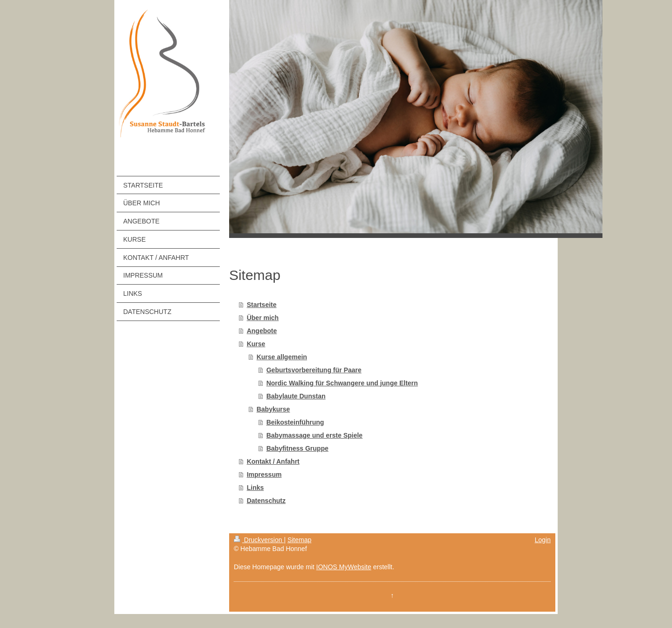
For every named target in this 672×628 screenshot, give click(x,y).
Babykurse (273, 409)
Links (255, 488)
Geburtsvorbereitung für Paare (314, 370)
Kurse (256, 344)
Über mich (263, 318)
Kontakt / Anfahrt (273, 461)
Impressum (264, 474)
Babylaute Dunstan (296, 396)
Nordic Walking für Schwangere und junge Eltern (342, 383)
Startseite (262, 305)
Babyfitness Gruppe (297, 448)
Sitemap (299, 540)
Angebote (262, 331)
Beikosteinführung (295, 422)
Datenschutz (266, 501)
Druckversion (259, 540)
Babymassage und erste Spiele (315, 435)
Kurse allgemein (282, 357)
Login (543, 540)
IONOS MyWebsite (344, 567)
